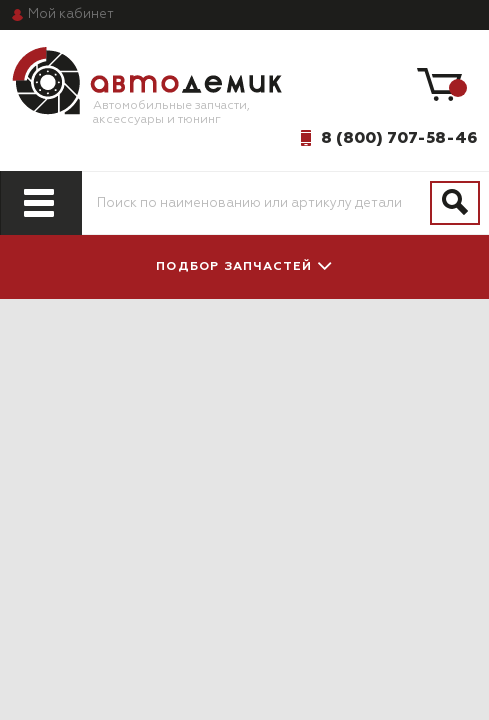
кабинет (71, 14)
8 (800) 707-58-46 (399, 138)
